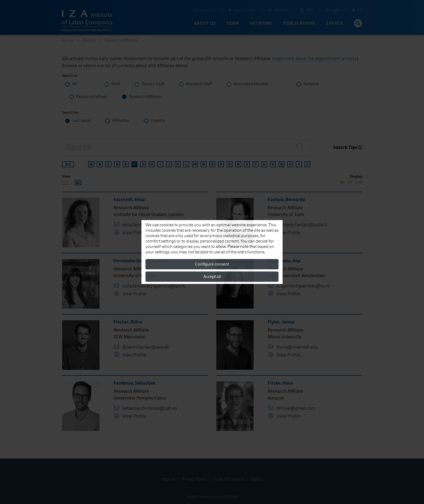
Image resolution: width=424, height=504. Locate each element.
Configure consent (212, 264)
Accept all (212, 277)
